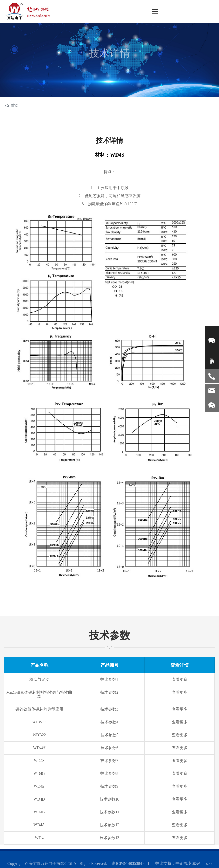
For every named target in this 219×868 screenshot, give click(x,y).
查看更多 (180, 680)
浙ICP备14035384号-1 (130, 864)
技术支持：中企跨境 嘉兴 (178, 864)
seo (209, 864)
